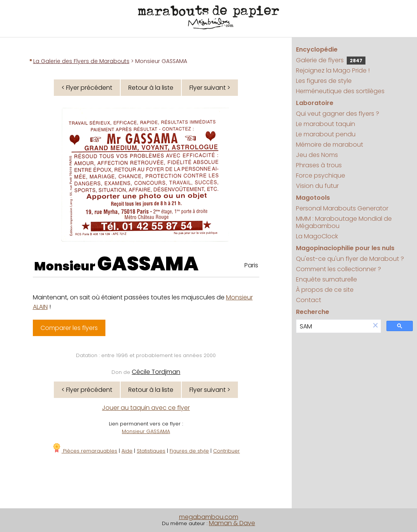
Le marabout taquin (326, 124)
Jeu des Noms (317, 155)
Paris (251, 265)
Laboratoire (315, 103)
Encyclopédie (317, 49)
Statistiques (151, 451)
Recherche (313, 312)
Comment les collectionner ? (339, 269)
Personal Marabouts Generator (342, 208)
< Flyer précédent (87, 88)
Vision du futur (317, 186)
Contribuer (226, 451)
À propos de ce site (325, 290)
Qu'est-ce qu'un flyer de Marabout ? (350, 259)
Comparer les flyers (69, 328)
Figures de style (189, 451)
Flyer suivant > (210, 88)
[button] (375, 326)
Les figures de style (324, 81)
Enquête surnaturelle (326, 279)
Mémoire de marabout (330, 145)
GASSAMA (148, 264)
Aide (127, 451)
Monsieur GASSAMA (146, 431)
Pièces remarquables (85, 451)
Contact (309, 300)
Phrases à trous (319, 165)
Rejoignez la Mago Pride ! (333, 70)
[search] (333, 326)
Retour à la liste (151, 88)
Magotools (313, 198)
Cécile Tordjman (156, 372)
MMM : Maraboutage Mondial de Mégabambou (344, 222)
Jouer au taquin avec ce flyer (146, 408)
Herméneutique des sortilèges (340, 91)
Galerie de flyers (331, 60)
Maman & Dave (232, 523)
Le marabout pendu (326, 134)
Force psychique (321, 175)
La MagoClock (317, 236)
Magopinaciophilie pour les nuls (345, 248)
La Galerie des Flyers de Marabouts (81, 61)
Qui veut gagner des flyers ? (338, 114)
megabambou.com (209, 517)
